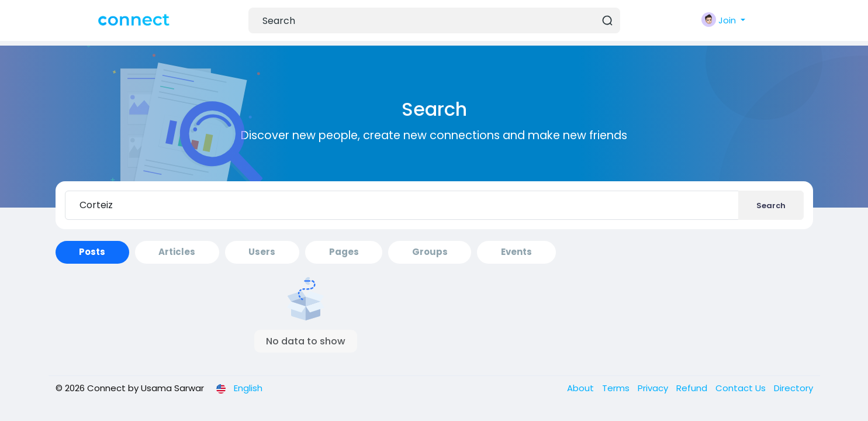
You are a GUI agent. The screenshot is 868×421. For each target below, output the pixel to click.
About (582, 388)
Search (771, 206)
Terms (617, 388)
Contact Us (742, 388)
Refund (693, 388)
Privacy (654, 388)
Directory (793, 388)
